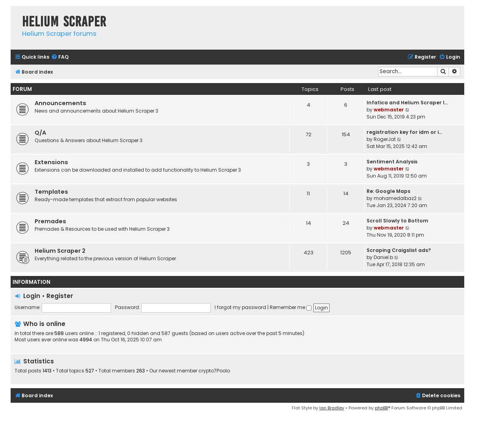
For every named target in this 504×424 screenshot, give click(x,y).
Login (32, 296)
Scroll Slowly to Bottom (397, 221)
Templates (51, 192)
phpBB (381, 408)
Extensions (51, 162)
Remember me (291, 307)
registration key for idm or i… (404, 132)
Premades (50, 221)
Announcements (60, 103)
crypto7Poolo (214, 371)
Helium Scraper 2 (60, 251)
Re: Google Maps (388, 191)
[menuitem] (60, 57)
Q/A (40, 133)
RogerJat (385, 139)
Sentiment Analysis (392, 162)
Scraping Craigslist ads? (399, 250)
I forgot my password (240, 307)
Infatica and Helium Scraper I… (407, 103)
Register (60, 296)
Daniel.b (383, 257)
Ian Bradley (332, 408)
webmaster (389, 110)
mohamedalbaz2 (395, 198)
